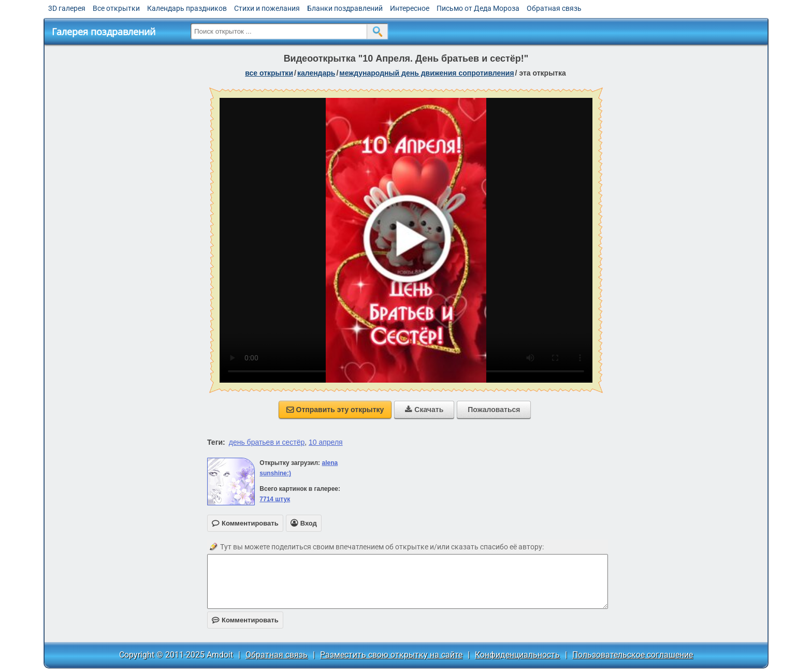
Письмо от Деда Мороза (478, 8)
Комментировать (245, 620)
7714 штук (275, 499)
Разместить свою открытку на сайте (391, 655)
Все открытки (116, 8)
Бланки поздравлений (345, 8)
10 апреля (326, 442)
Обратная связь (554, 8)
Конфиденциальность (517, 655)
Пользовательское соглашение (633, 655)
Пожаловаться (494, 410)
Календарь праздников (187, 8)
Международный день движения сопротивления (426, 73)
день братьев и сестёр (267, 442)
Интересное (410, 8)
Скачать (424, 410)
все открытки (269, 73)
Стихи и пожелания (267, 8)
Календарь (316, 73)
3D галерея (67, 8)
